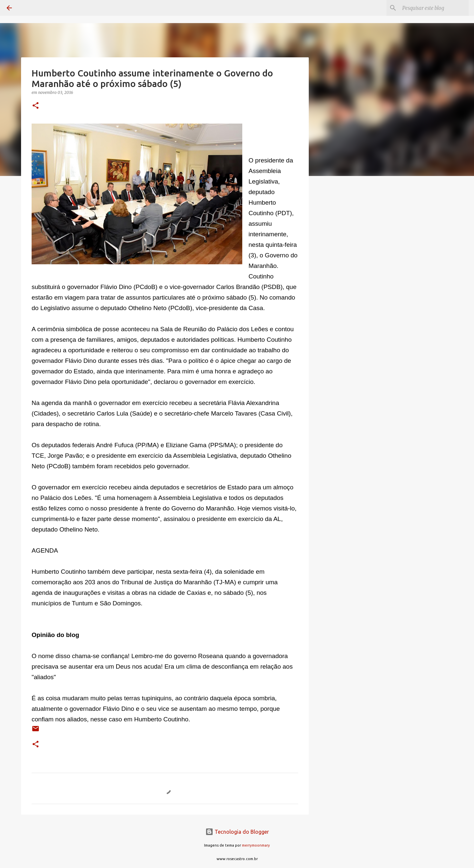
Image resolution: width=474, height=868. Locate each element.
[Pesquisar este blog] (434, 8)
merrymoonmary (256, 845)
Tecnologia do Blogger (237, 832)
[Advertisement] (342, 285)
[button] (36, 106)
